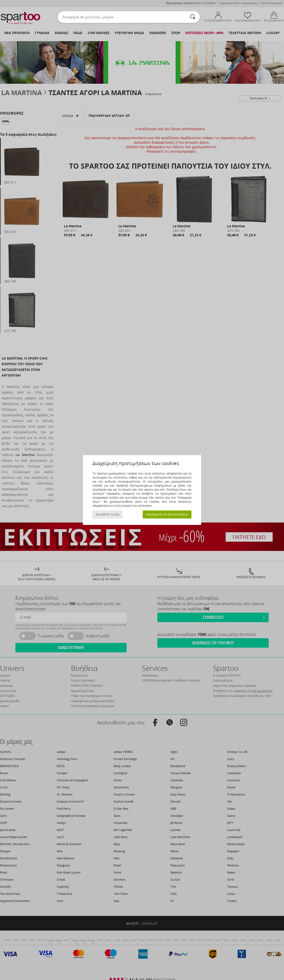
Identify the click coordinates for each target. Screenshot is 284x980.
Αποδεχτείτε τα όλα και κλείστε (167, 514)
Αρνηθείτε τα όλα (108, 514)
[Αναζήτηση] (193, 17)
